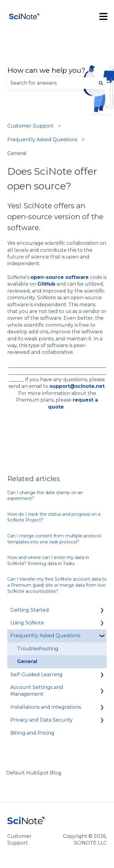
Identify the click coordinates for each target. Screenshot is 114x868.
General (17, 153)
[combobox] (51, 83)
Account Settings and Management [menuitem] (37, 691)
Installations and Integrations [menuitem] (46, 707)
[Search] (101, 83)
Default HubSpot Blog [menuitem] (34, 773)
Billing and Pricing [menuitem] (32, 733)
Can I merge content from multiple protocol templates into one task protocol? (54, 539)
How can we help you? (46, 70)
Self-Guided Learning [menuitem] (36, 675)
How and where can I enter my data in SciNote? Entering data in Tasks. (48, 561)
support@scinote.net (77, 386)
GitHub (46, 284)
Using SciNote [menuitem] (27, 623)
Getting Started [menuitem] (30, 610)
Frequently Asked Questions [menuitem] (45, 636)
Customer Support (30, 126)
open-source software (60, 277)
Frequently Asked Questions (42, 140)
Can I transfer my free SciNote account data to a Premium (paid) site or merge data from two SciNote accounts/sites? (57, 585)
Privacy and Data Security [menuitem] (41, 720)
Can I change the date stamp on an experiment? (45, 496)
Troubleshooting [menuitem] (38, 649)
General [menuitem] (27, 661)
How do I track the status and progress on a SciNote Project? (54, 517)
